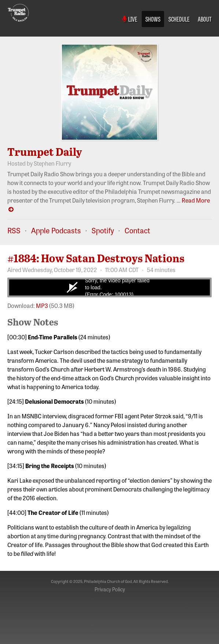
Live (130, 19)
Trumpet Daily (45, 151)
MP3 (42, 305)
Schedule (179, 19)
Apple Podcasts (56, 230)
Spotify (103, 230)
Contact (137, 230)
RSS (14, 230)
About (205, 19)
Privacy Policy (110, 589)
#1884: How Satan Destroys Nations (96, 258)
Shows (153, 19)
